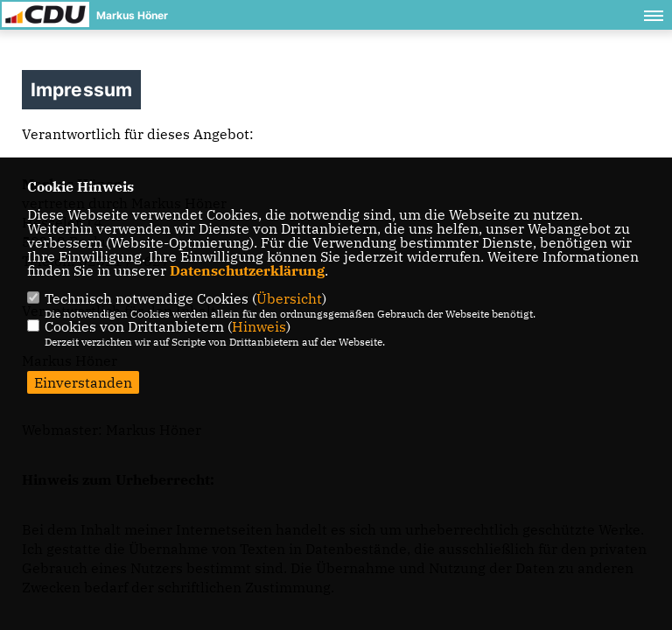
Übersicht (289, 298)
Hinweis (259, 326)
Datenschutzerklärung (247, 270)
